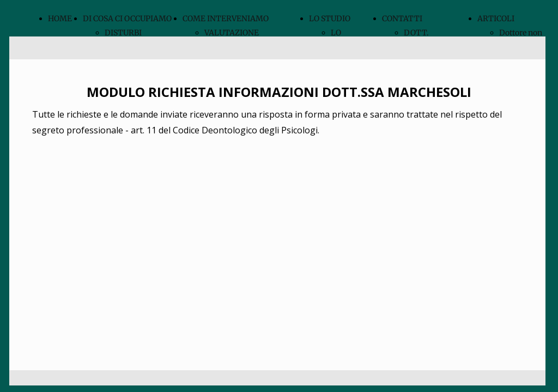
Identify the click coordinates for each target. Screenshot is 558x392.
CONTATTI (402, 19)
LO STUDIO (330, 19)
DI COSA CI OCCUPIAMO (127, 19)
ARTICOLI (496, 19)
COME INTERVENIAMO (226, 19)
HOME (60, 19)
